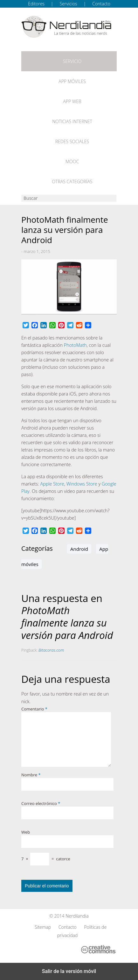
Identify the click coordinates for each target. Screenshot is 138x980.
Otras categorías (72, 182)
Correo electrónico (41, 803)
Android (79, 549)
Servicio (72, 61)
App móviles (72, 81)
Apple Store (52, 484)
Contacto (101, 4)
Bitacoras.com (51, 650)
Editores (36, 4)
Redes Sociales (72, 141)
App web (72, 101)
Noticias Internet (72, 121)
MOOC (72, 161)
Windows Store (82, 484)
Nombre (31, 775)
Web (26, 832)
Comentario (34, 709)
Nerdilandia (77, 916)
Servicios (69, 4)
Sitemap (43, 927)
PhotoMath (75, 345)
